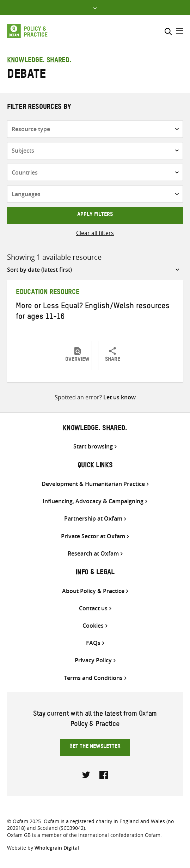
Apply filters (95, 215)
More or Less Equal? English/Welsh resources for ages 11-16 (93, 312)
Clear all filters (95, 233)
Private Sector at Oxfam (93, 536)
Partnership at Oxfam (93, 519)
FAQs (93, 643)
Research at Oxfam (93, 554)
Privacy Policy (93, 660)
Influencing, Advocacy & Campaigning (93, 501)
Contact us (93, 608)
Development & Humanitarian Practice (93, 484)
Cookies (93, 626)
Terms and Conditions (93, 678)
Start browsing (93, 447)
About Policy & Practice (93, 591)
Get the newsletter (95, 747)
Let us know (119, 397)
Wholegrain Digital (57, 848)
